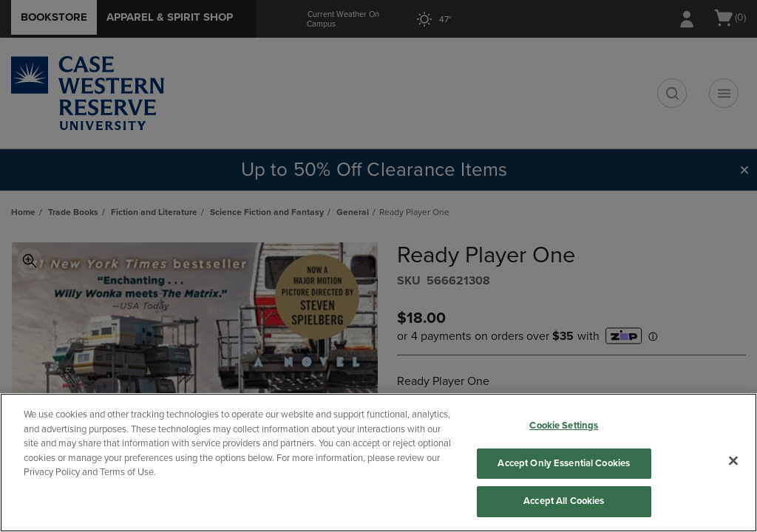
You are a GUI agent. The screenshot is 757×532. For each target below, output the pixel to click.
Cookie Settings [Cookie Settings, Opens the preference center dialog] (564, 426)
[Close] (733, 461)
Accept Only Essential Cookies (564, 463)
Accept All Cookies (564, 501)
